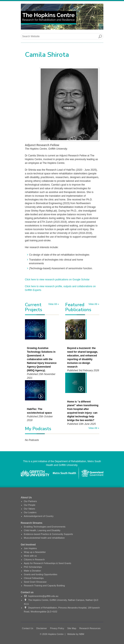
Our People (30, 505)
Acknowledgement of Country (39, 516)
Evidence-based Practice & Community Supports (48, 534)
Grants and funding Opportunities (41, 574)
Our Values (30, 509)
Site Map (72, 628)
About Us (26, 498)
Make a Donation (32, 571)
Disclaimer (42, 628)
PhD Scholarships (33, 567)
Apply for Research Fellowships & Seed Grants (48, 563)
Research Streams (32, 523)
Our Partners (30, 501)
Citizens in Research (34, 559)
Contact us (27, 592)
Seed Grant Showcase (35, 582)
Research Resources (90, 628)
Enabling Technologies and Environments (45, 527)
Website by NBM (76, 634)
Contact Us (28, 628)
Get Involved (28, 545)
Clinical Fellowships (34, 578)
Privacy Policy (57, 628)
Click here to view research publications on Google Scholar (57, 280)
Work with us (30, 556)
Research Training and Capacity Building (44, 586)
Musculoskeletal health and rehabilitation (44, 538)
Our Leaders (30, 512)
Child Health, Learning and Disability (42, 530)
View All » (54, 304)
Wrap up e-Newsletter (35, 552)
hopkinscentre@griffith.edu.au (41, 596)
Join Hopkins (30, 548)
